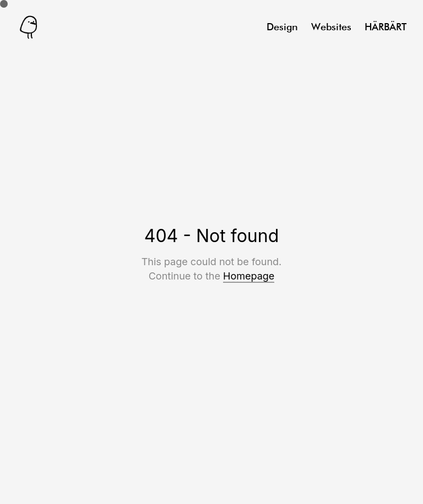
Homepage (249, 276)
